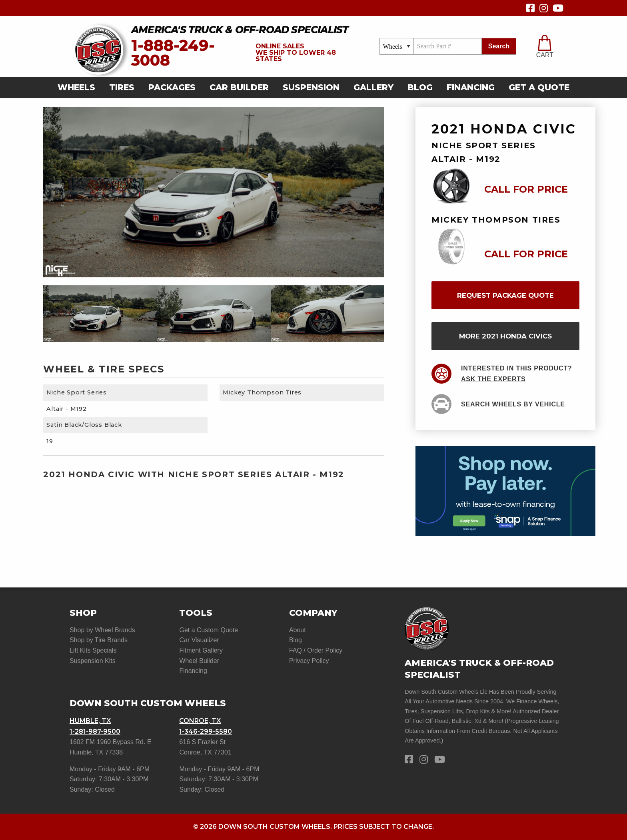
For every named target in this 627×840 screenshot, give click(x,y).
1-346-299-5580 (206, 732)
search (499, 46)
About (298, 630)
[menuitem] (79, 88)
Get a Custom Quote (209, 630)
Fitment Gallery (201, 650)
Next (390, 314)
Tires (122, 87)
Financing (471, 87)
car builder (239, 87)
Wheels (76, 87)
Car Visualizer (199, 640)
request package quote (505, 295)
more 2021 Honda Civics (505, 336)
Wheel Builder (199, 661)
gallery (373, 87)
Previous (37, 314)
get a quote (539, 87)
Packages (172, 87)
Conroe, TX (200, 721)
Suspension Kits (93, 661)
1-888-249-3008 (173, 53)
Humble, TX (90, 721)
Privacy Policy (309, 661)
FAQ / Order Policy (316, 650)
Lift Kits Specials (93, 650)
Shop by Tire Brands (99, 640)
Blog (420, 87)
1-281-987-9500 (95, 732)
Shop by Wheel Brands (102, 630)
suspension (311, 87)
